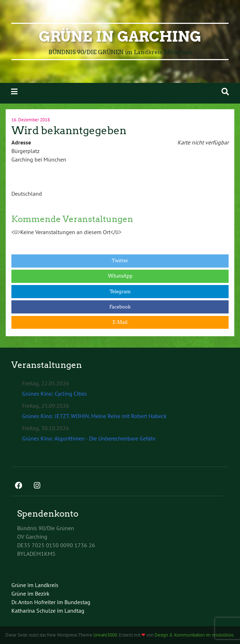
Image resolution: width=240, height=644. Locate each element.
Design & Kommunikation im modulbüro (194, 635)
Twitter (120, 261)
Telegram (120, 292)
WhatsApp (120, 276)
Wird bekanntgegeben (69, 131)
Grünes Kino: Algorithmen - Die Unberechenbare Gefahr (89, 438)
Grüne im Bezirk (30, 593)
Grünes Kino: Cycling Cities (54, 394)
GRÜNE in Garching (120, 37)
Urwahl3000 (105, 635)
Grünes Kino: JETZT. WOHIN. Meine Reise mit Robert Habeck (94, 416)
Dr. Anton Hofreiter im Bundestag (51, 602)
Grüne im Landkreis (35, 585)
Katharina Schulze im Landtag (48, 611)
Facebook (120, 307)
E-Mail (120, 322)
